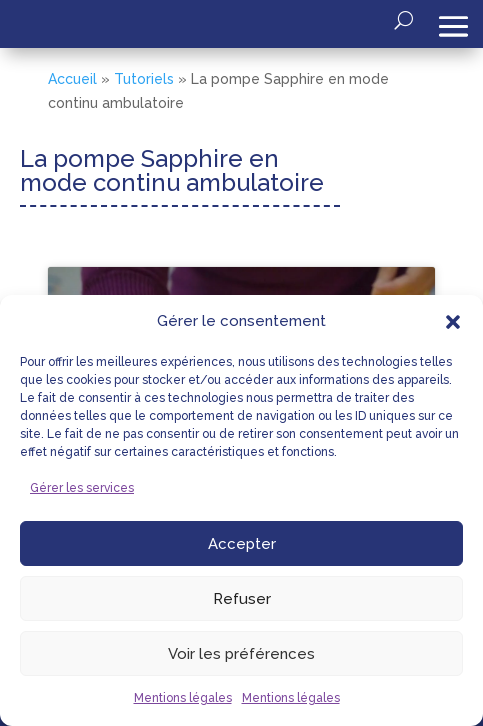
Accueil (72, 79)
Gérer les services (82, 488)
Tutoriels (144, 79)
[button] (453, 322)
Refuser (242, 599)
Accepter (242, 544)
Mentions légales (183, 698)
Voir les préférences (241, 654)
